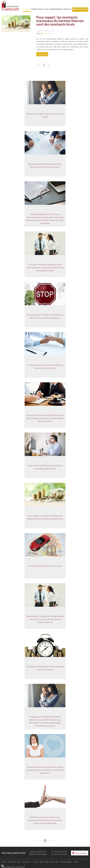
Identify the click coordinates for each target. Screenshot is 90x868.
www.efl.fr (47, 33)
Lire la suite (42, 54)
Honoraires (56, 9)
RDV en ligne (81, 9)
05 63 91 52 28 (61, 851)
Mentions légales (66, 862)
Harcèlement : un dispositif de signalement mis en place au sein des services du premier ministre (45, 619)
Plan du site (54, 862)
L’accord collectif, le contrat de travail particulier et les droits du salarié (45, 166)
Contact (67, 9)
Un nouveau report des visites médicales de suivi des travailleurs (45, 367)
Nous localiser (81, 853)
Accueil (27, 9)
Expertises (37, 9)
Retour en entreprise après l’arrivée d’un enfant (45, 115)
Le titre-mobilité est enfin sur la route (45, 566)
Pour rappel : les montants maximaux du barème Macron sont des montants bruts (45, 517)
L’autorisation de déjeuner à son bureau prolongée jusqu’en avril (45, 467)
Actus (46, 9)
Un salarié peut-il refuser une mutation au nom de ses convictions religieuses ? (45, 316)
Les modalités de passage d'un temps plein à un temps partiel (45, 668)
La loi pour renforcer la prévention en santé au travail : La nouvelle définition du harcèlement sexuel (45, 268)
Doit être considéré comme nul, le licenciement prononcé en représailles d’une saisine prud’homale (45, 820)
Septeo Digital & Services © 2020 (13, 867)
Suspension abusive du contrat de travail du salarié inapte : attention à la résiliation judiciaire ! (45, 770)
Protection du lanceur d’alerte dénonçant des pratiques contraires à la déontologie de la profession (45, 418)
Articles (76, 862)
